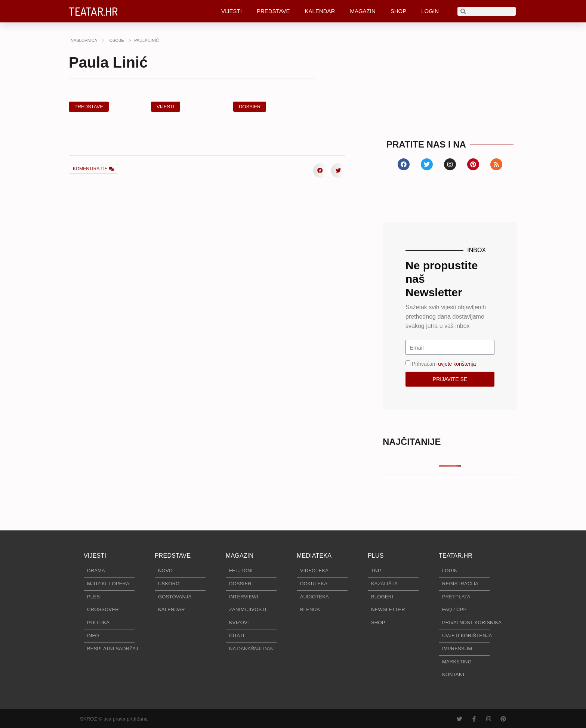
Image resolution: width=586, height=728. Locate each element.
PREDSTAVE (273, 11)
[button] (250, 107)
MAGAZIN (363, 11)
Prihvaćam (444, 364)
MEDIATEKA (314, 556)
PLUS (376, 556)
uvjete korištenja (457, 364)
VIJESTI (232, 11)
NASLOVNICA (84, 40)
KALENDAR (320, 11)
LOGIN (430, 11)
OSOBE (116, 40)
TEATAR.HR (93, 11)
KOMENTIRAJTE (93, 169)
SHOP (399, 11)
